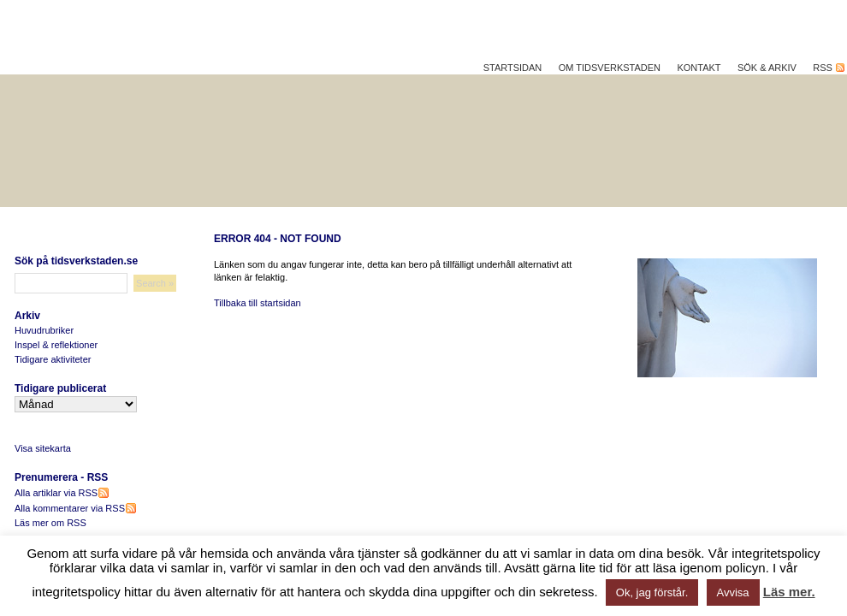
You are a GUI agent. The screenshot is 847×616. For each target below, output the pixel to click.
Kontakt (699, 68)
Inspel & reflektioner (56, 345)
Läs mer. (789, 592)
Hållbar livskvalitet (93, 216)
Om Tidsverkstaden (610, 68)
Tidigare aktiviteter (53, 359)
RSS (826, 68)
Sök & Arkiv (767, 68)
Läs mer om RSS (50, 523)
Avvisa (733, 592)
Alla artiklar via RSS (62, 493)
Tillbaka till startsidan (258, 303)
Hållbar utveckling (450, 216)
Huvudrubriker (44, 330)
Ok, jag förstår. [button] (652, 592)
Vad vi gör (733, 216)
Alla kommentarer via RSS (75, 508)
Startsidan (513, 68)
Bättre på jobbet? (273, 216)
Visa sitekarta (43, 448)
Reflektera (606, 216)
